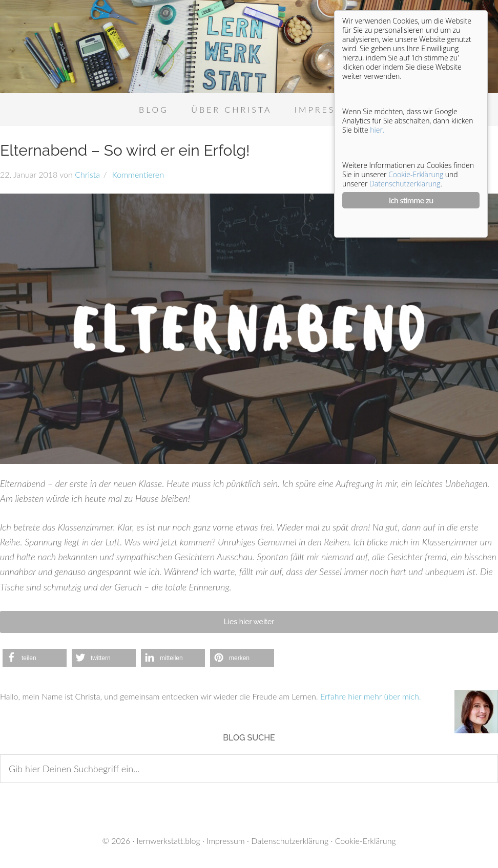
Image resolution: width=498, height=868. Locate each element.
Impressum (226, 841)
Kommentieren (137, 174)
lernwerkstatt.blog (169, 841)
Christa (87, 174)
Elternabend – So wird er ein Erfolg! (125, 150)
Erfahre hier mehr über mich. (371, 696)
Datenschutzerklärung (290, 841)
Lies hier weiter (249, 622)
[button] (35, 658)
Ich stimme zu (411, 200)
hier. (377, 130)
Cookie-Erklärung (366, 841)
